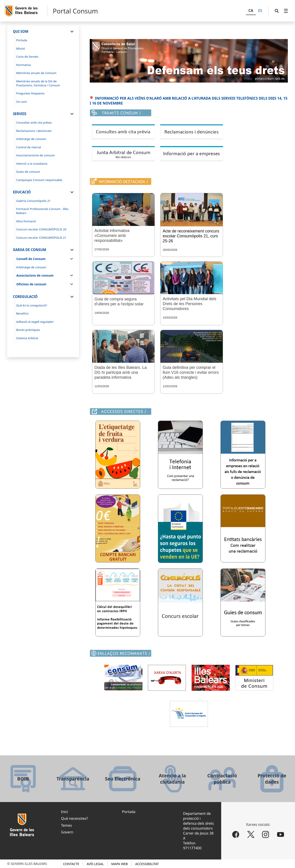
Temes (66, 825)
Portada (129, 812)
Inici (64, 812)
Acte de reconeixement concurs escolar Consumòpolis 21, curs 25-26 (191, 236)
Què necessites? (74, 818)
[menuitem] (286, 11)
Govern (67, 832)
